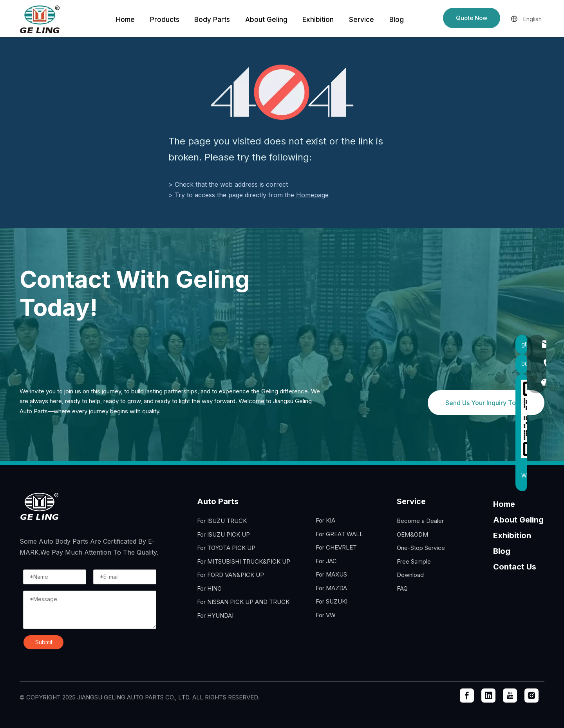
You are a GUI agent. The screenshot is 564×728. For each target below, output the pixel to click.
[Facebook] (467, 696)
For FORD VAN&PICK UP (230, 575)
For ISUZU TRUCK (222, 521)
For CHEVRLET (336, 547)
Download (410, 575)
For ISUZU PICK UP (223, 534)
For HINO (209, 588)
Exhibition (512, 535)
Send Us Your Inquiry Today (486, 403)
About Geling (518, 520)
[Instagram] (531, 696)
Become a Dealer (420, 521)
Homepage (312, 195)
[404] (282, 92)
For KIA (325, 520)
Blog (502, 551)
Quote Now (472, 18)
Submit (44, 642)
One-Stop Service (421, 548)
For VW (326, 615)
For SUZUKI (332, 601)
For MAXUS (331, 574)
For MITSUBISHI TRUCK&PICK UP (244, 561)
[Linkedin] (488, 696)
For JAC (326, 561)
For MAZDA (331, 588)
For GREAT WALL (339, 534)
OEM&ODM (412, 534)
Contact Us (515, 567)
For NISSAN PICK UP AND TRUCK (243, 602)
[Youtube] (510, 696)
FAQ (402, 588)
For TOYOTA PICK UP (226, 548)
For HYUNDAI (215, 615)
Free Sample (414, 561)
